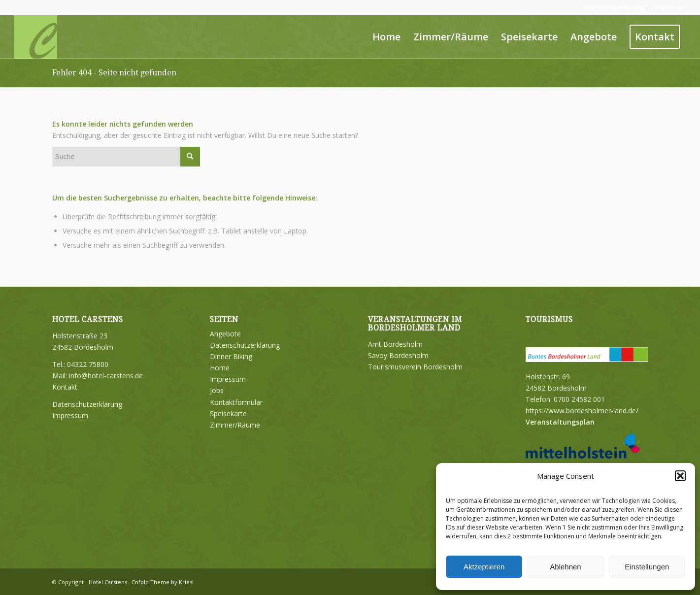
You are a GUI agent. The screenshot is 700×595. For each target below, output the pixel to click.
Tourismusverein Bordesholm (415, 367)
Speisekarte (228, 413)
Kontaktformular (236, 402)
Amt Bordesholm (395, 344)
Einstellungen (647, 567)
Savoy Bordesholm (398, 355)
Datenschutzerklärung (614, 7)
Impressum (671, 7)
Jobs (217, 390)
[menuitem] (615, 7)
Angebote (225, 334)
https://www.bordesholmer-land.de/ (582, 411)
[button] (680, 476)
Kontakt (65, 387)
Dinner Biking (231, 356)
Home (220, 368)
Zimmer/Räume (235, 425)
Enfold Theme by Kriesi (163, 582)
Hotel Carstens (108, 582)
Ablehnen (565, 567)
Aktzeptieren (484, 567)
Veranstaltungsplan (560, 422)
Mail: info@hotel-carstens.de (98, 376)
